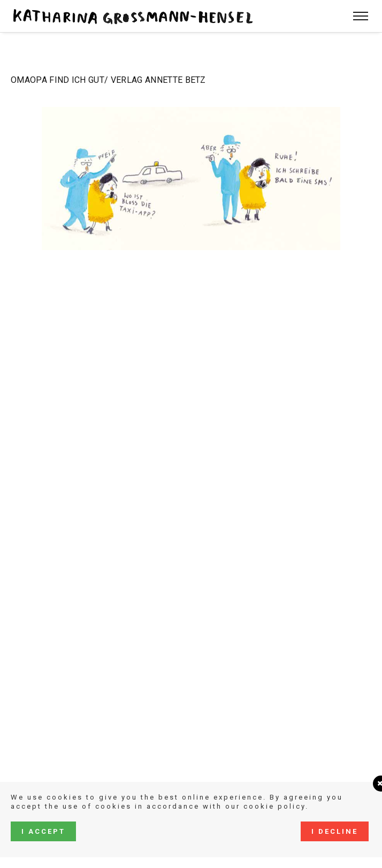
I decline (335, 831)
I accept (43, 831)
